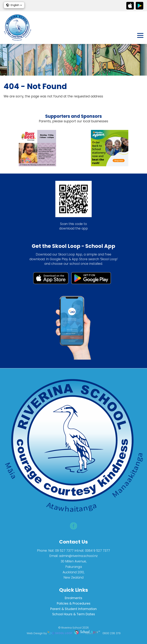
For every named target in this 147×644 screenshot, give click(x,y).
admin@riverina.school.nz (78, 556)
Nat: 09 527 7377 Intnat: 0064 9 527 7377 (79, 551)
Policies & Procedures (74, 603)
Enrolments (73, 598)
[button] (14, 5)
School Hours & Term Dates (74, 614)
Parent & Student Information (73, 609)
